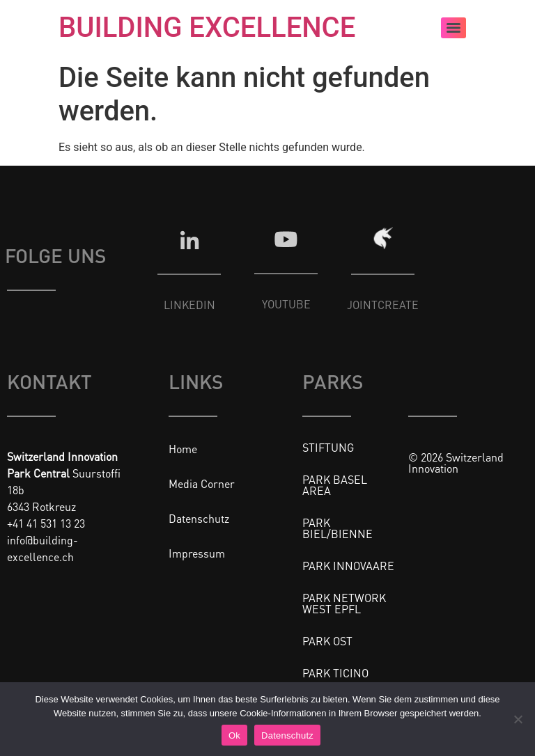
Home (183, 449)
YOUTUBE (286, 304)
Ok (234, 735)
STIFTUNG (328, 447)
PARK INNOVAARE (348, 566)
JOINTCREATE (383, 305)
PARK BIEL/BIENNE (338, 528)
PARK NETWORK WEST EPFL (344, 603)
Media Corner (202, 483)
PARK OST (327, 641)
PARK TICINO (335, 673)
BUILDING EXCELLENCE (207, 27)
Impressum (197, 553)
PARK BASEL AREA (335, 485)
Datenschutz (199, 518)
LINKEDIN (189, 305)
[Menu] (453, 28)
